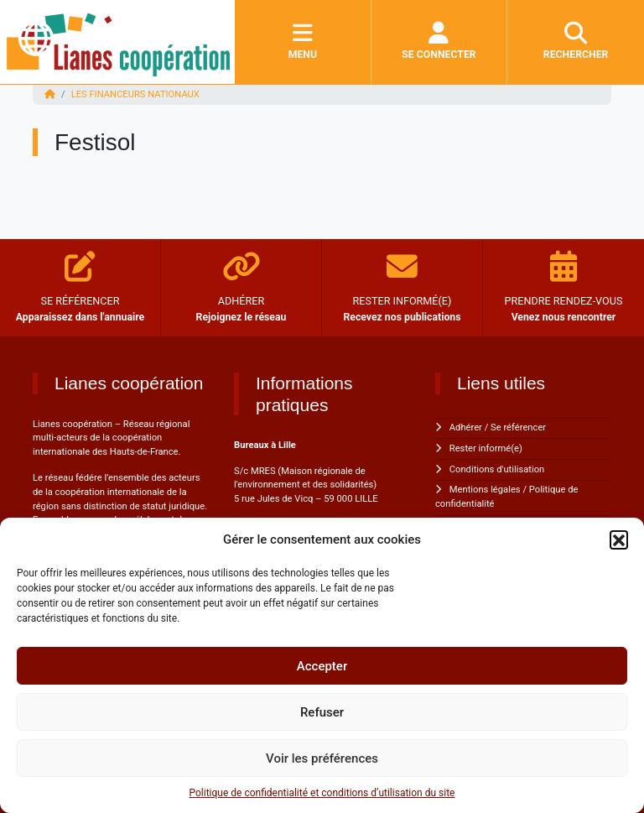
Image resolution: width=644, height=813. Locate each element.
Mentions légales (485, 490)
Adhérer (466, 427)
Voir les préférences (322, 758)
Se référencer (518, 427)
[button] (619, 539)
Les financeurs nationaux (135, 94)
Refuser (322, 712)
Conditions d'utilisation (497, 469)
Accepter (322, 666)
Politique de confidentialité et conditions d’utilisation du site (322, 793)
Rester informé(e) (486, 448)
